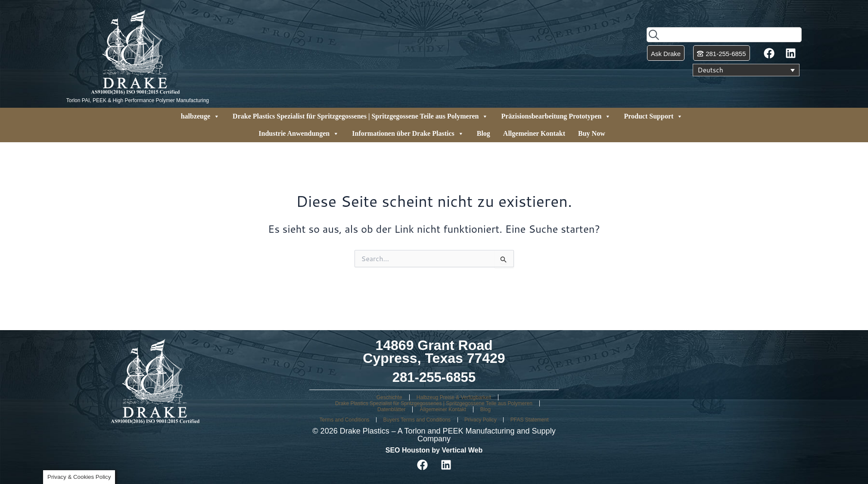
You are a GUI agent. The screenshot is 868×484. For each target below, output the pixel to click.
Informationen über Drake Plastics (408, 134)
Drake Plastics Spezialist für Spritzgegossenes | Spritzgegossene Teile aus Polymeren (360, 116)
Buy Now (592, 133)
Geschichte (389, 397)
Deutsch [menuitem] (711, 70)
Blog (484, 133)
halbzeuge (200, 116)
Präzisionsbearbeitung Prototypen (556, 116)
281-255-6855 (434, 377)
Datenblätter (391, 409)
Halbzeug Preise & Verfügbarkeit (454, 397)
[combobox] (724, 35)
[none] (746, 70)
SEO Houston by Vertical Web (434, 450)
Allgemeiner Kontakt (534, 133)
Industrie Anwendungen (299, 134)
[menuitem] (746, 70)
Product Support (653, 116)
